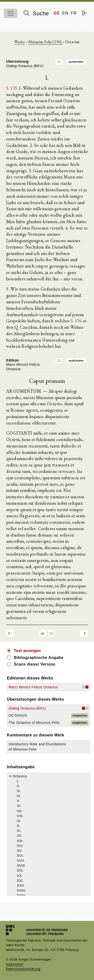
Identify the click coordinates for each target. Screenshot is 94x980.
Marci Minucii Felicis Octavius (33, 687)
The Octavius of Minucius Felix (34, 723)
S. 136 (76, 321)
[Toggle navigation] (11, 13)
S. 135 (12, 88)
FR (74, 13)
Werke (20, 42)
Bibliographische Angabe (39, 658)
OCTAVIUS (18, 715)
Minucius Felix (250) (45, 42)
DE (57, 13)
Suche (36, 13)
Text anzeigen (27, 651)
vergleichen (80, 716)
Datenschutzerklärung (23, 969)
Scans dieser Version (35, 664)
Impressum (15, 964)
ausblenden (76, 62)
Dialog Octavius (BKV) (27, 708)
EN (65, 13)
